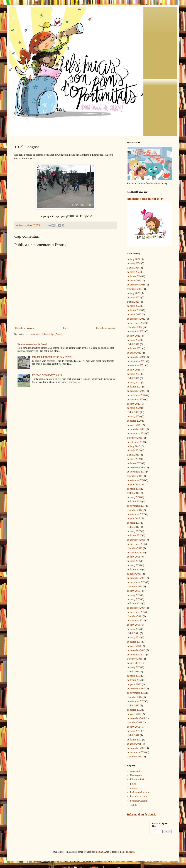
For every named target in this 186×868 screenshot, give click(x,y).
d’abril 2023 (133, 302)
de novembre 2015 (136, 582)
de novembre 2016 (136, 544)
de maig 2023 (134, 298)
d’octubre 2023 (135, 289)
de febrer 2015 (134, 604)
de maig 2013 (134, 667)
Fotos (133, 784)
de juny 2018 (134, 485)
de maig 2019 (134, 450)
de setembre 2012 (136, 701)
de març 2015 (134, 599)
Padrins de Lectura (140, 792)
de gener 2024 (134, 281)
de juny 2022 (134, 336)
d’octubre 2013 (135, 659)
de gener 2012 (134, 714)
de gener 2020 (134, 425)
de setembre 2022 (136, 331)
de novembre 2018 (136, 472)
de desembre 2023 (136, 285)
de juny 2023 (134, 293)
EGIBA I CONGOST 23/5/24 (47, 375)
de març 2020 (134, 416)
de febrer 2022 (134, 348)
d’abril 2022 (133, 344)
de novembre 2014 (136, 612)
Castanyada (136, 775)
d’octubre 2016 (135, 548)
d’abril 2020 (133, 412)
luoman (99, 852)
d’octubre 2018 (135, 476)
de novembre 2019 (136, 433)
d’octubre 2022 (135, 327)
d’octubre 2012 (135, 697)
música (134, 788)
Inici (65, 328)
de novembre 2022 (136, 323)
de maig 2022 (134, 340)
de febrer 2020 (134, 421)
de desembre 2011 (136, 718)
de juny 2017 (134, 518)
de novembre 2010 (136, 752)
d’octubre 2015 (135, 587)
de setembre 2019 (136, 442)
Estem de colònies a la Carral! (33, 344)
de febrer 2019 (134, 463)
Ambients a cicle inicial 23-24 (145, 199)
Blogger (130, 852)
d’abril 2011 (133, 735)
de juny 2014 (134, 625)
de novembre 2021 (136, 361)
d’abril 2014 (133, 633)
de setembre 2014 (136, 620)
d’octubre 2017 (135, 510)
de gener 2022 (134, 353)
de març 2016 (134, 565)
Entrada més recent (25, 328)
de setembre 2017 (136, 514)
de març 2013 (134, 676)
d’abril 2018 (133, 493)
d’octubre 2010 (135, 757)
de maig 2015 (134, 595)
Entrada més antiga (106, 328)
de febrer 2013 (134, 680)
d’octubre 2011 (135, 722)
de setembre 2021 (136, 365)
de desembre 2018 (136, 468)
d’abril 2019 (133, 455)
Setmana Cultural (139, 801)
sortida (134, 805)
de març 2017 (134, 531)
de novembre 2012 (136, 693)
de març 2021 (134, 383)
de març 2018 (134, 497)
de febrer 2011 (134, 740)
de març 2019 (134, 459)
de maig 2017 (134, 523)
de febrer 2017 (134, 535)
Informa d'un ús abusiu (142, 814)
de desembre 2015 (136, 578)
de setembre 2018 (136, 480)
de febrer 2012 (134, 710)
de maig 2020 (134, 408)
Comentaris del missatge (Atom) (46, 334)
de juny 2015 (134, 591)
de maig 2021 (134, 374)
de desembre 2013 (136, 650)
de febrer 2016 (134, 570)
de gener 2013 (134, 684)
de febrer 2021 (134, 387)
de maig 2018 (134, 489)
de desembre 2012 (136, 689)
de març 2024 (134, 272)
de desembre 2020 (136, 391)
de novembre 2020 (136, 395)
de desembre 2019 (136, 429)
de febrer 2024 (134, 276)
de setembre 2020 (136, 400)
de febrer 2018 (134, 502)
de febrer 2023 (134, 310)
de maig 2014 (134, 629)
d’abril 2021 (133, 378)
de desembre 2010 (136, 748)
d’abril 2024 (133, 268)
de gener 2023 (134, 314)
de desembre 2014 (136, 608)
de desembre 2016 (136, 540)
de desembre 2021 (136, 357)
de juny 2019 (134, 446)
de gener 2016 (134, 574)
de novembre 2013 (136, 655)
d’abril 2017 (133, 527)
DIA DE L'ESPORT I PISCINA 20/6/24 (52, 357)
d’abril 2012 (133, 706)
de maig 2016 (134, 561)
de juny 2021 (134, 370)
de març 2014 (134, 637)
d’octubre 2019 (135, 438)
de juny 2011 (134, 727)
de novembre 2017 (136, 506)
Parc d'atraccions (139, 796)
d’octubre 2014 (135, 616)
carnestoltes (136, 771)
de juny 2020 (134, 404)
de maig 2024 (134, 263)
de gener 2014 (134, 646)
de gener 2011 (134, 744)
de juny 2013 (134, 663)
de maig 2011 (134, 731)
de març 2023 (134, 306)
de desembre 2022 (136, 319)
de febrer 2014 (134, 642)
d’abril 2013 (133, 672)
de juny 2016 (134, 557)
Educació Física (138, 779)
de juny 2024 (134, 259)
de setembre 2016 (136, 553)
